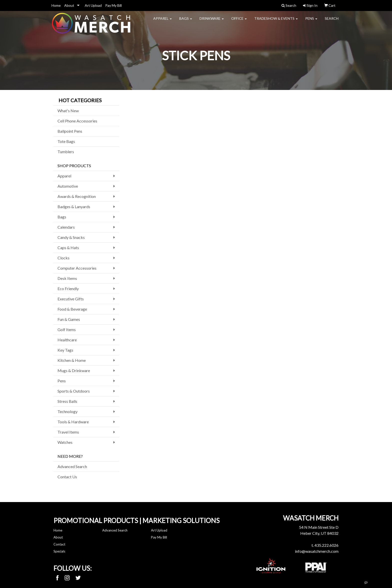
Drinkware (212, 21)
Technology (67, 411)
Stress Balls (67, 401)
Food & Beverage (72, 309)
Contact (59, 544)
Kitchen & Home (72, 360)
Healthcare (67, 340)
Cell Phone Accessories (77, 121)
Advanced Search (72, 466)
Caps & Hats (68, 248)
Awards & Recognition (77, 196)
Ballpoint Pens (70, 131)
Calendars (66, 227)
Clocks (63, 258)
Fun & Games (69, 319)
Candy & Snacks (71, 237)
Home (56, 5)
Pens (311, 21)
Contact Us (67, 477)
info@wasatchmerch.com (317, 551)
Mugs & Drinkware (74, 370)
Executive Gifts (71, 299)
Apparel (162, 21)
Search (332, 21)
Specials (59, 551)
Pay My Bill (113, 5)
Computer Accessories (77, 268)
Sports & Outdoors (74, 391)
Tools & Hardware (73, 422)
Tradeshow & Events (276, 21)
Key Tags (65, 350)
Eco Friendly (68, 289)
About (69, 5)
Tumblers (66, 152)
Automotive (68, 186)
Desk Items (67, 278)
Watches (65, 442)
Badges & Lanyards (74, 207)
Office (239, 21)
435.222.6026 (326, 545)
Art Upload (93, 5)
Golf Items (67, 329)
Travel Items (68, 432)
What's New (68, 111)
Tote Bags (66, 141)
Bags (186, 21)
